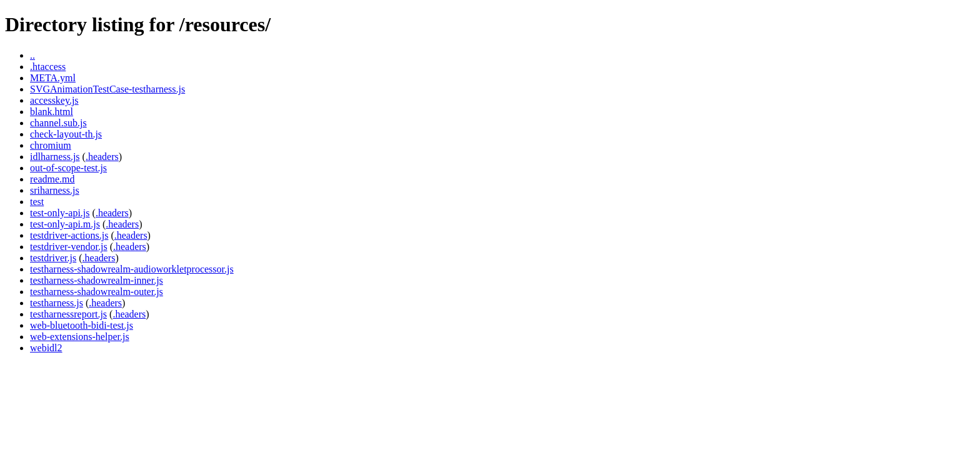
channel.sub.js (58, 123)
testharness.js (57, 303)
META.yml (53, 78)
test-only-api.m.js (65, 224)
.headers (102, 157)
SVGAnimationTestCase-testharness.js (107, 89)
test (37, 202)
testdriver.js (53, 258)
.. (32, 55)
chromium (51, 145)
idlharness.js (55, 157)
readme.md (52, 179)
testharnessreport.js (68, 314)
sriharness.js (55, 190)
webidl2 (46, 348)
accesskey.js (54, 100)
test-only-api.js (60, 213)
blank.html (52, 112)
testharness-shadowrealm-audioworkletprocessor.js (132, 269)
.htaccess (48, 67)
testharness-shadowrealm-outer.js (97, 292)
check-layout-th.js (66, 134)
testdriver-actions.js (69, 235)
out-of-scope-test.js (68, 168)
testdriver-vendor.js (69, 247)
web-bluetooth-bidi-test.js (82, 325)
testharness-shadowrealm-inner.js (97, 280)
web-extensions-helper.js (80, 337)
